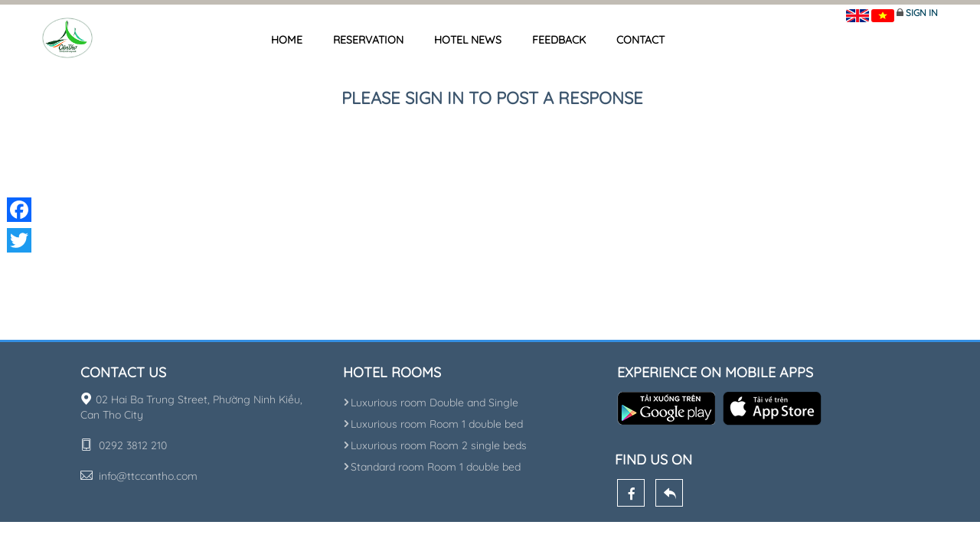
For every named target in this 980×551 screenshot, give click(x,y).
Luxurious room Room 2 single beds (435, 445)
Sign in (922, 13)
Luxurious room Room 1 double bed (433, 424)
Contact (640, 40)
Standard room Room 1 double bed (432, 467)
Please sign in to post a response (492, 98)
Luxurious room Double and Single (431, 403)
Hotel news (468, 40)
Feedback (559, 40)
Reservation (368, 40)
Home (287, 40)
